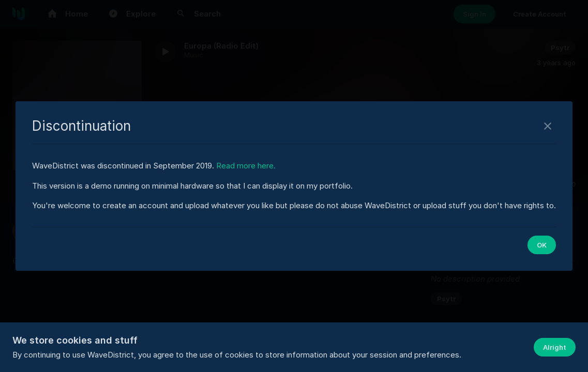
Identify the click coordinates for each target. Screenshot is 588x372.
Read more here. (246, 166)
